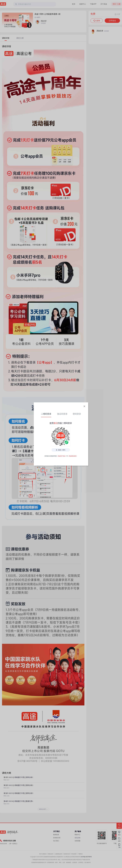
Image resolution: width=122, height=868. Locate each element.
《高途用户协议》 (62, 456)
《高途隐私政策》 (73, 456)
